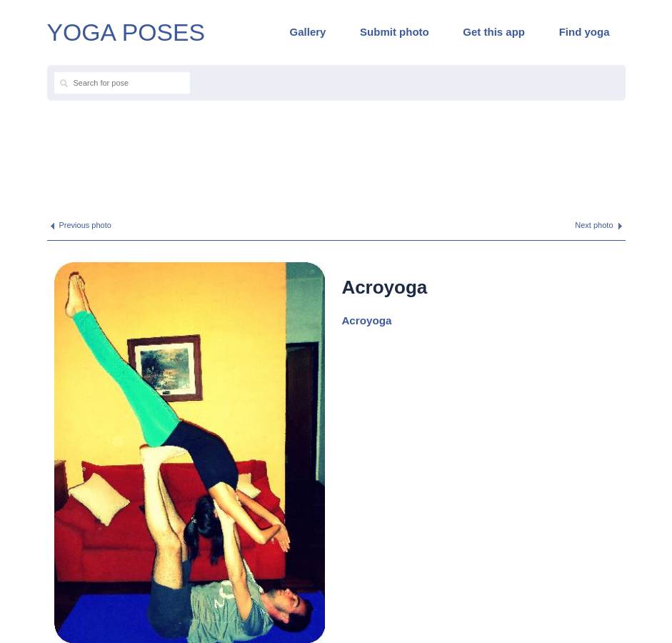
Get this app (494, 32)
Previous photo (85, 225)
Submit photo (395, 32)
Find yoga (585, 32)
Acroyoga (366, 320)
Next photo (594, 225)
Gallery (308, 32)
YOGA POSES (126, 32)
